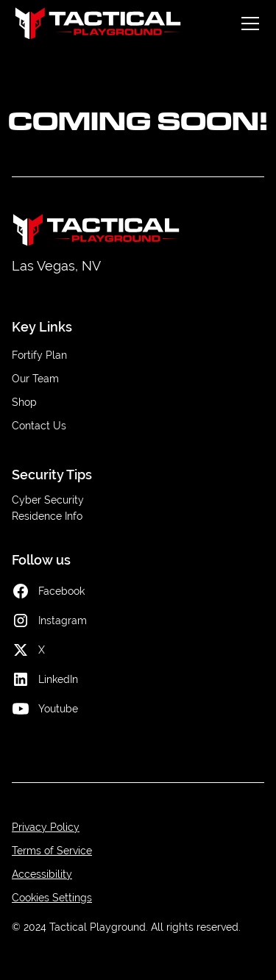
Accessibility (42, 874)
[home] (98, 24)
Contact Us (39, 426)
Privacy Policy (46, 827)
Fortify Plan (39, 355)
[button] (247, 24)
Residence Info (47, 516)
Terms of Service (52, 851)
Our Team (35, 379)
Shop (24, 402)
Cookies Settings (52, 898)
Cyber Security (48, 500)
